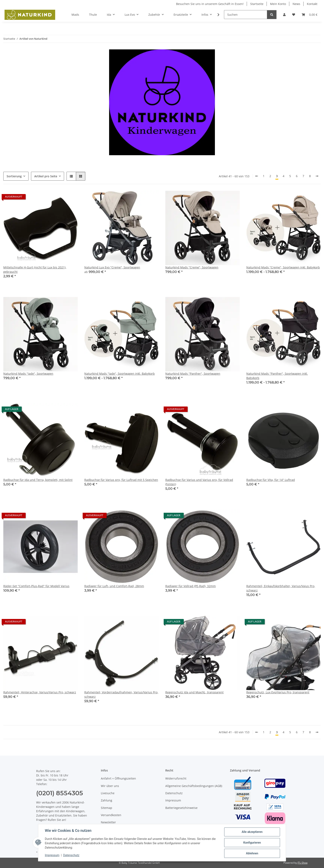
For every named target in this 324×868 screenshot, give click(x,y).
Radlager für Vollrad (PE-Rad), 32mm (191, 586)
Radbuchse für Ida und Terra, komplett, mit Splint (38, 480)
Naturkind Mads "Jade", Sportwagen (28, 374)
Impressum (52, 855)
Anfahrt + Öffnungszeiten (118, 778)
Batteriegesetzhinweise (181, 808)
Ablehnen (252, 853)
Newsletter (108, 822)
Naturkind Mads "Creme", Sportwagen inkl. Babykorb (283, 267)
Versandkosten (111, 815)
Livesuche (108, 793)
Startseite (257, 4)
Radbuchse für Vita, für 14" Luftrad (271, 480)
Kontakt (312, 4)
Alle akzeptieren (252, 832)
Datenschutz (71, 855)
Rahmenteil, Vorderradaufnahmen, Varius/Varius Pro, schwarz (121, 694)
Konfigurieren (252, 843)
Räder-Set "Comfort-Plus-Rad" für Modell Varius (36, 586)
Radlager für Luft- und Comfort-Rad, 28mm (114, 586)
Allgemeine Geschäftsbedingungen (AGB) (194, 786)
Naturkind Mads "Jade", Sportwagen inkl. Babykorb (120, 374)
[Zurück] (257, 176)
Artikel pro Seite (46, 176)
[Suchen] (246, 15)
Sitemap (107, 808)
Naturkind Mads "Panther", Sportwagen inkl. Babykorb (277, 376)
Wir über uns (110, 786)
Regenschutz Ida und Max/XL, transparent (194, 692)
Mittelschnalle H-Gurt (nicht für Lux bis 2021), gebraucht (35, 269)
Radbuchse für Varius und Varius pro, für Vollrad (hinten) (199, 482)
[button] (284, 15)
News (296, 4)
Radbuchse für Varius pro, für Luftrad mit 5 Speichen (121, 480)
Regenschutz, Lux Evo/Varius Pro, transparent (278, 692)
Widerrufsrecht (176, 778)
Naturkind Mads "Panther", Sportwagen (193, 374)
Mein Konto (278, 4)
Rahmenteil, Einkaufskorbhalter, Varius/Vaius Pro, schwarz (281, 588)
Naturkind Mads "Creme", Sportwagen (192, 267)
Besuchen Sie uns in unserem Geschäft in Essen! (210, 4)
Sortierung (14, 176)
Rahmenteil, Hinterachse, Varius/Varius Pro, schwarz (40, 692)
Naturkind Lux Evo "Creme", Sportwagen (112, 267)
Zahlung (107, 800)
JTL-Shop (303, 863)
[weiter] (317, 176)
